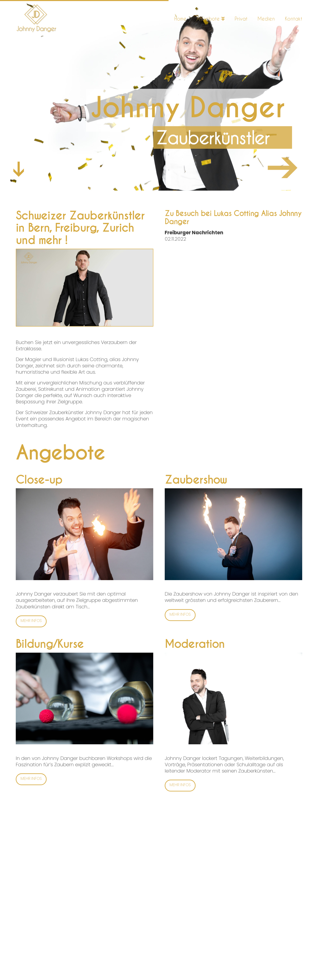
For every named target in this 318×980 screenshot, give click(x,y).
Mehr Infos (24, 621)
